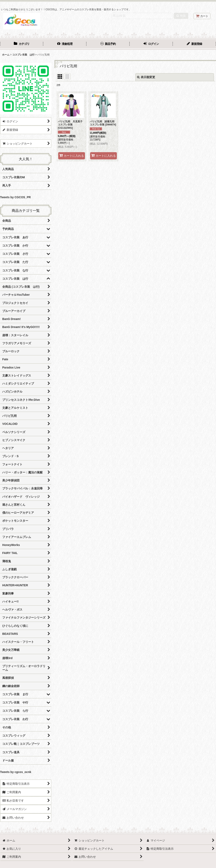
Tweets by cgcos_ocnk (16, 772)
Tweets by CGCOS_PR (15, 197)
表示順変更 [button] (146, 77)
